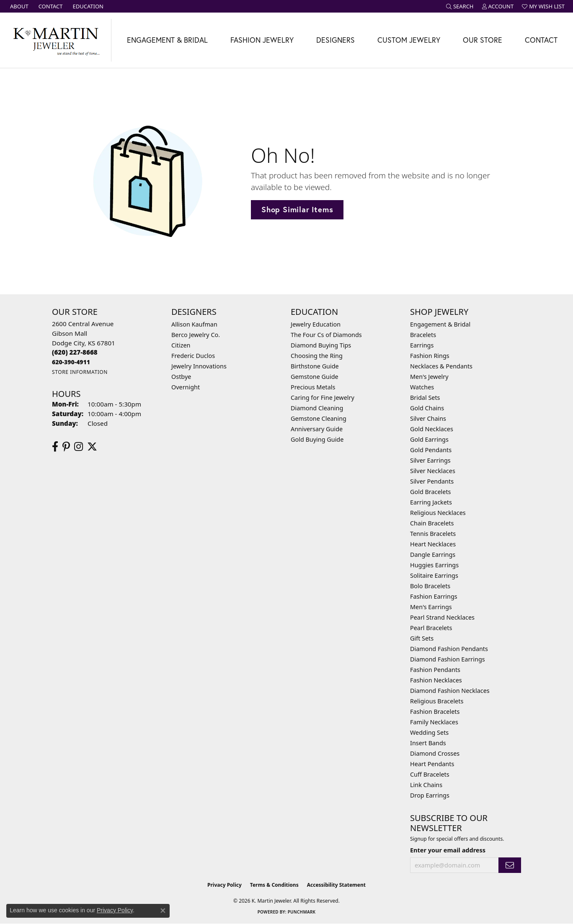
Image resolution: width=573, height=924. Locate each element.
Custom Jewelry (409, 40)
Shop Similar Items (297, 209)
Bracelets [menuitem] (423, 335)
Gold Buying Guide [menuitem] (317, 439)
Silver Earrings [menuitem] (430, 460)
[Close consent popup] (163, 911)
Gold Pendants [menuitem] (431, 450)
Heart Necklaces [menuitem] (433, 544)
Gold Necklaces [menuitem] (432, 429)
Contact (541, 40)
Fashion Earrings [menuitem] (434, 596)
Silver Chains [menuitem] (428, 418)
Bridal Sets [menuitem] (425, 398)
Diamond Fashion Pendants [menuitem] (449, 649)
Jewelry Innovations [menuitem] (199, 366)
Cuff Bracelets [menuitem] (430, 774)
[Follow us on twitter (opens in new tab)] (92, 447)
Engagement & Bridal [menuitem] (440, 324)
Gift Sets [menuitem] (422, 638)
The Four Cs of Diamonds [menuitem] (326, 335)
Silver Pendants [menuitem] (432, 481)
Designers (336, 40)
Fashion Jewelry (262, 40)
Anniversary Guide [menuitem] (317, 429)
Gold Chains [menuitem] (427, 408)
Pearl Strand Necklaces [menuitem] (442, 617)
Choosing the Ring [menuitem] (317, 356)
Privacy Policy (225, 885)
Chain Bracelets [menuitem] (432, 523)
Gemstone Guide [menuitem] (315, 377)
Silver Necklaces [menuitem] (433, 471)
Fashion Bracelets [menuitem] (435, 712)
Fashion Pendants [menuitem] (435, 670)
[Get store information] (80, 372)
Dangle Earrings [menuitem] (433, 555)
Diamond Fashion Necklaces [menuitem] (450, 691)
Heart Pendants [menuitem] (432, 764)
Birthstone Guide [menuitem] (315, 366)
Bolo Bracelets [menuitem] (430, 586)
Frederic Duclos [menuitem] (193, 356)
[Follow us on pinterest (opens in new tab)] (66, 447)
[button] (460, 6)
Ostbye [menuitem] (181, 377)
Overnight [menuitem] (186, 387)
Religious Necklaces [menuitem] (438, 513)
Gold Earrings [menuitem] (429, 439)
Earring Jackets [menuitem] (431, 502)
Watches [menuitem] (422, 387)
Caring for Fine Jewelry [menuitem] (323, 398)
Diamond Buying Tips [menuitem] (321, 345)
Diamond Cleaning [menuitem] (317, 408)
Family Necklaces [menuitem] (434, 722)
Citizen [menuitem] (181, 345)
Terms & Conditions (274, 885)
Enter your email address (448, 850)
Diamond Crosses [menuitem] (435, 753)
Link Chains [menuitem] (426, 785)
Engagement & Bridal (167, 40)
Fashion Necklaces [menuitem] (436, 680)
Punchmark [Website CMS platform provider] (302, 912)
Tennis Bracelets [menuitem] (433, 534)
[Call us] (71, 362)
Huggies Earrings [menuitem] (434, 565)
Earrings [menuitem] (422, 345)
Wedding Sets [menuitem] (429, 732)
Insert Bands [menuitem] (428, 743)
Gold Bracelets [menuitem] (431, 492)
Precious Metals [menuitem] (313, 387)
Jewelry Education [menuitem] (316, 324)
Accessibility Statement (336, 885)
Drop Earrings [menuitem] (430, 795)
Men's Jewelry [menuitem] (429, 377)
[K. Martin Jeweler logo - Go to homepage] (56, 40)
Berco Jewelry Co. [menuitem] (196, 335)
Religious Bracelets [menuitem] (437, 701)
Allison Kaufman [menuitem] (194, 324)
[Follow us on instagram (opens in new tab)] (79, 447)
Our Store (483, 40)
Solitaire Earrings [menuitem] (434, 575)
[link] (18, 6)
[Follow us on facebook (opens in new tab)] (55, 447)
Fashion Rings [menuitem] (430, 356)
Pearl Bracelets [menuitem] (431, 628)
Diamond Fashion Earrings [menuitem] (448, 659)
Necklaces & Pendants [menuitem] (441, 366)
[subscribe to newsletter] (510, 865)
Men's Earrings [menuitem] (431, 607)
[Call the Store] (75, 352)
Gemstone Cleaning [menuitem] (319, 418)
